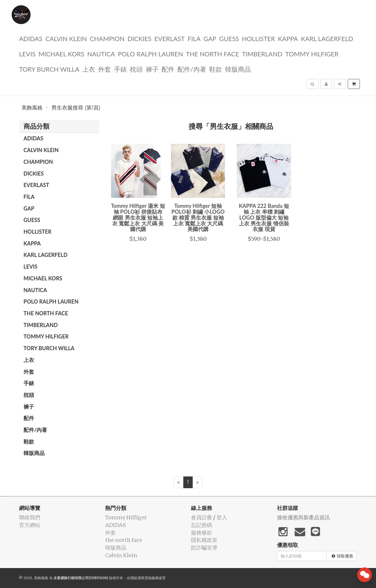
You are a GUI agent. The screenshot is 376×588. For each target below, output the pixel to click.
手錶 (120, 69)
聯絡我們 (30, 517)
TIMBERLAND (262, 54)
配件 (168, 69)
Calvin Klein (66, 38)
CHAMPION (107, 38)
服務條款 (202, 533)
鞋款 (216, 69)
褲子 (152, 69)
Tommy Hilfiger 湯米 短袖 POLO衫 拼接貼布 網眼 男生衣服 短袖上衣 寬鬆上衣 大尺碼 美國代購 (138, 217)
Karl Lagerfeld (327, 38)
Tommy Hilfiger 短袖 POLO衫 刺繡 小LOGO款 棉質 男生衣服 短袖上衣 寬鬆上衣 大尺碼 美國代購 (198, 217)
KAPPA (288, 38)
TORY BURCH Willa (49, 69)
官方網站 (30, 525)
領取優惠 (342, 556)
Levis (27, 54)
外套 (105, 69)
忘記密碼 (202, 525)
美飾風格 (32, 108)
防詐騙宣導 (204, 548)
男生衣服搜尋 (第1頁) (76, 108)
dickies (139, 38)
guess (229, 38)
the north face (213, 54)
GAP (210, 38)
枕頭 (136, 69)
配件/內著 (192, 69)
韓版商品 (238, 69)
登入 (222, 517)
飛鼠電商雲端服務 (145, 578)
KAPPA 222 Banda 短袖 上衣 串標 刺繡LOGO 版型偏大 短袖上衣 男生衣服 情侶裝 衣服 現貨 (264, 217)
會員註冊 (202, 517)
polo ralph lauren (150, 54)
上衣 (89, 69)
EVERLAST (170, 38)
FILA (194, 38)
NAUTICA (101, 54)
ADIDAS (31, 38)
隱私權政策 (204, 540)
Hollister (258, 38)
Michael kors (61, 54)
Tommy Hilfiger (312, 54)
